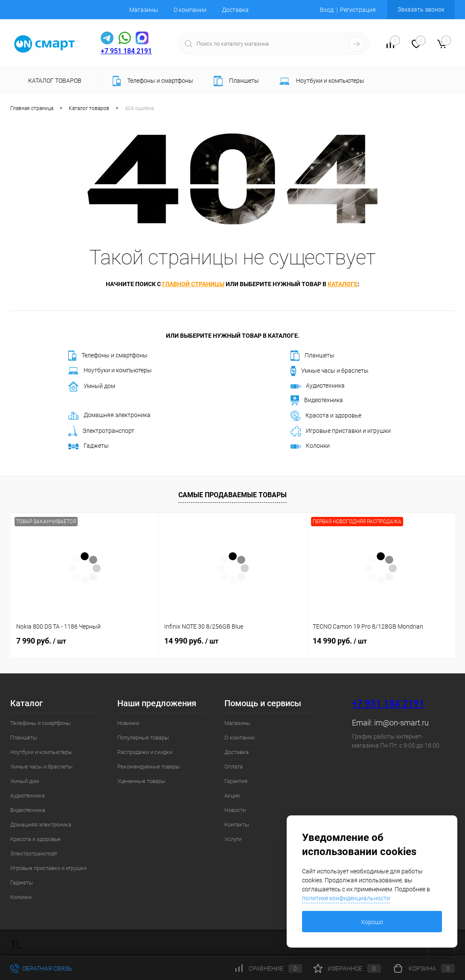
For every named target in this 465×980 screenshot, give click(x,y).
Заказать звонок (421, 9)
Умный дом (92, 386)
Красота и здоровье (326, 416)
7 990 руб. (41, 641)
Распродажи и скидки (145, 752)
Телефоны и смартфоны (108, 356)
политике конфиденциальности (346, 898)
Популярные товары (143, 738)
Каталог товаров (54, 81)
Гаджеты (89, 446)
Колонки (310, 446)
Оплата (234, 767)
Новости (235, 810)
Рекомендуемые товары (149, 767)
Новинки (128, 723)
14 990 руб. (191, 641)
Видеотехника (317, 400)
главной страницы (193, 284)
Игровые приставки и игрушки (341, 431)
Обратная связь (41, 968)
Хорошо (372, 922)
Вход (327, 10)
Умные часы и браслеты (330, 371)
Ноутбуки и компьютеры (110, 371)
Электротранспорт (101, 431)
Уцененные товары (141, 781)
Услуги (233, 839)
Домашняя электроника (109, 415)
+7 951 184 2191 (126, 51)
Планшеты (312, 356)
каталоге (343, 284)
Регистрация (358, 10)
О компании (190, 10)
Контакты (237, 825)
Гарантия (236, 781)
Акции (232, 796)
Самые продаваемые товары (232, 495)
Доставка (235, 10)
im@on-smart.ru (401, 723)
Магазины (144, 10)
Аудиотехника (318, 386)
